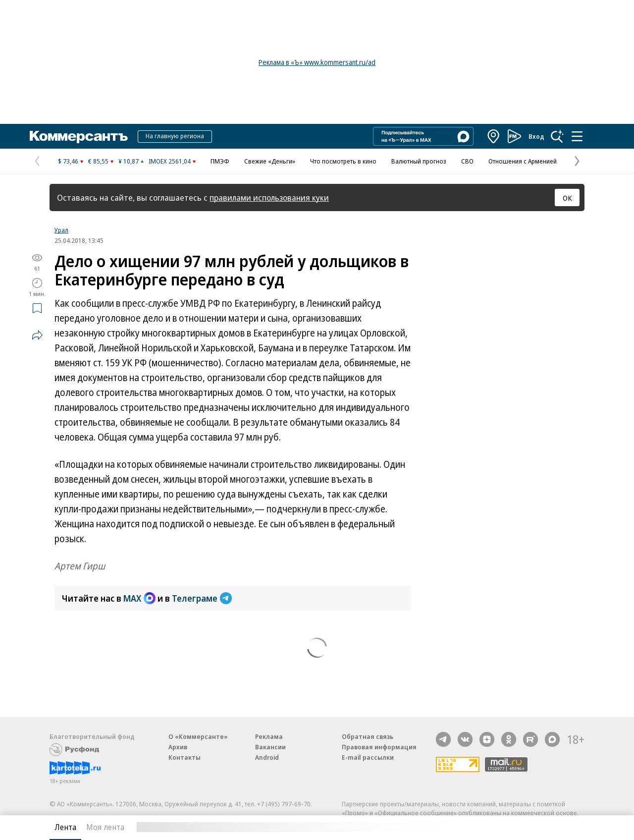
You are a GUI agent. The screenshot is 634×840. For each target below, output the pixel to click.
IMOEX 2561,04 (170, 161)
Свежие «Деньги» (270, 161)
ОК (567, 198)
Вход (536, 136)
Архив (178, 747)
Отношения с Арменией (523, 161)
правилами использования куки (269, 197)
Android (267, 757)
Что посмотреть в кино (343, 161)
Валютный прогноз (419, 161)
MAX (139, 598)
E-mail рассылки (368, 757)
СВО (467, 161)
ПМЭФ (220, 161)
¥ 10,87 (129, 161)
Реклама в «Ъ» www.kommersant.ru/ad (317, 62)
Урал (61, 230)
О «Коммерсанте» (198, 736)
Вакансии (270, 747)
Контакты (185, 757)
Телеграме (202, 598)
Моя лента (105, 827)
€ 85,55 (98, 161)
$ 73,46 (68, 161)
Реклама (269, 736)
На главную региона (175, 136)
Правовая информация (379, 747)
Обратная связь (368, 736)
